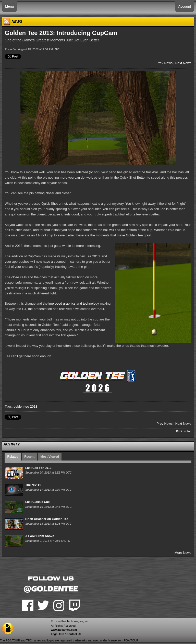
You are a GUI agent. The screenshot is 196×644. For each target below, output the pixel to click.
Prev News (164, 63)
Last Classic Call (37, 502)
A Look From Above (40, 536)
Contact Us (74, 634)
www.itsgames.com (64, 630)
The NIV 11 (33, 485)
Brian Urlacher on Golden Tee (47, 519)
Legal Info (57, 634)
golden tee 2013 (25, 406)
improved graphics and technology (74, 303)
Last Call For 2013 (38, 468)
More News (183, 553)
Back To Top (184, 431)
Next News (183, 63)
